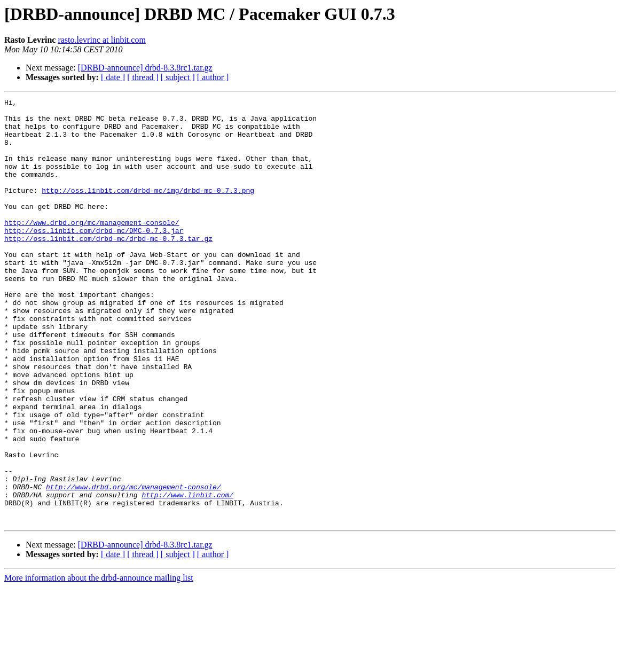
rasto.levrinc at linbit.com (101, 40)
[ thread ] (143, 77)
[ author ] (213, 77)
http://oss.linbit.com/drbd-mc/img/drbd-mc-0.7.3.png (148, 209)
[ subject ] (178, 77)
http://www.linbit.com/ (187, 575)
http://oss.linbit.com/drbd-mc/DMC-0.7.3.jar (94, 257)
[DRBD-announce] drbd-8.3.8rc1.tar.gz (145, 68)
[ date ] (113, 77)
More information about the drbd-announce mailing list (99, 663)
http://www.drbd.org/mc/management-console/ (92, 248)
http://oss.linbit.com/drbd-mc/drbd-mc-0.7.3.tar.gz (108, 267)
